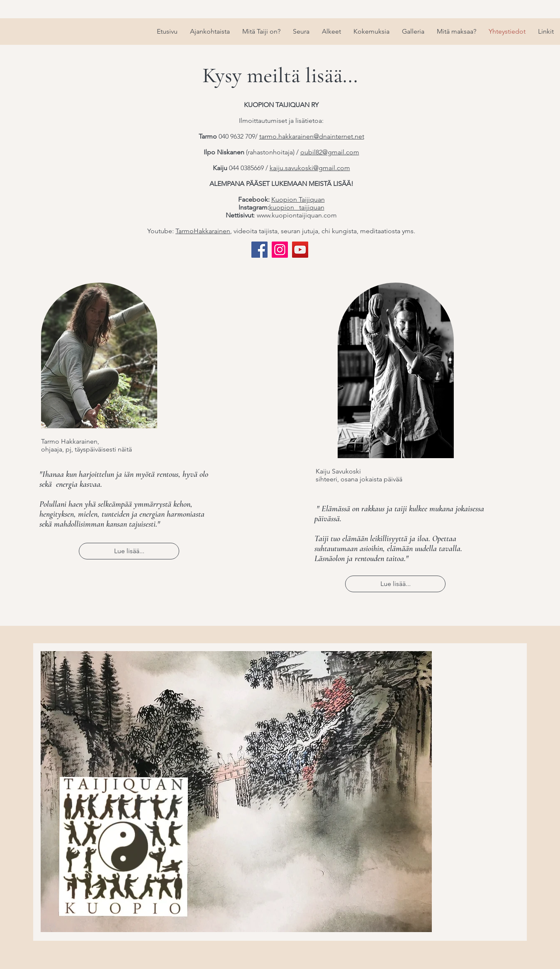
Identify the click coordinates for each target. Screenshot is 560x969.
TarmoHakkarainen (203, 231)
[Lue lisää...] (129, 551)
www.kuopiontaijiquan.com (297, 215)
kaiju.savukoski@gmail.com (310, 168)
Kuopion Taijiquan (298, 199)
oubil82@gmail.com (330, 152)
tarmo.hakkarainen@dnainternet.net (312, 136)
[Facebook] (259, 250)
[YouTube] (300, 250)
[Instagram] (280, 250)
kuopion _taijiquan (297, 207)
